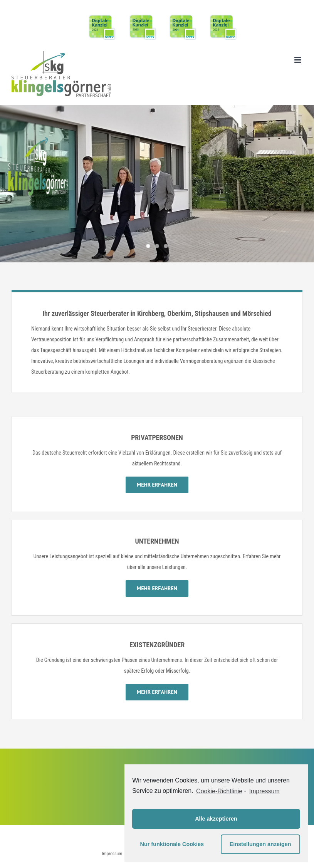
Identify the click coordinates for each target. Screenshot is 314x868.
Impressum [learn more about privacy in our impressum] (264, 791)
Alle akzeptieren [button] (216, 819)
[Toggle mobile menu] (298, 60)
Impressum (112, 854)
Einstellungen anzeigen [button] (260, 844)
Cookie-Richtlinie (219, 791)
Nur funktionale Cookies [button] (172, 844)
